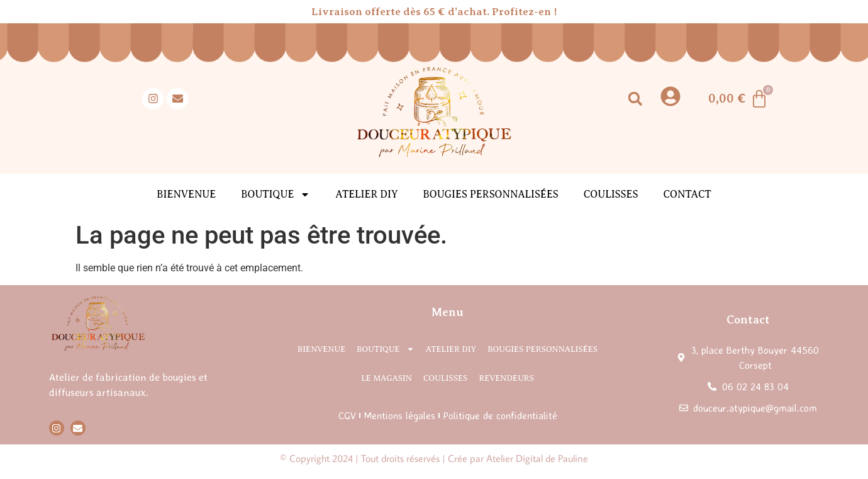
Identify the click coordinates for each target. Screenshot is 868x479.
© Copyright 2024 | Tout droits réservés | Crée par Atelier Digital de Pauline (434, 458)
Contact (687, 194)
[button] (635, 99)
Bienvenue (186, 194)
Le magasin (387, 378)
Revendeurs (506, 378)
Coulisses (611, 194)
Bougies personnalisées (490, 194)
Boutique (275, 194)
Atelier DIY (366, 194)
